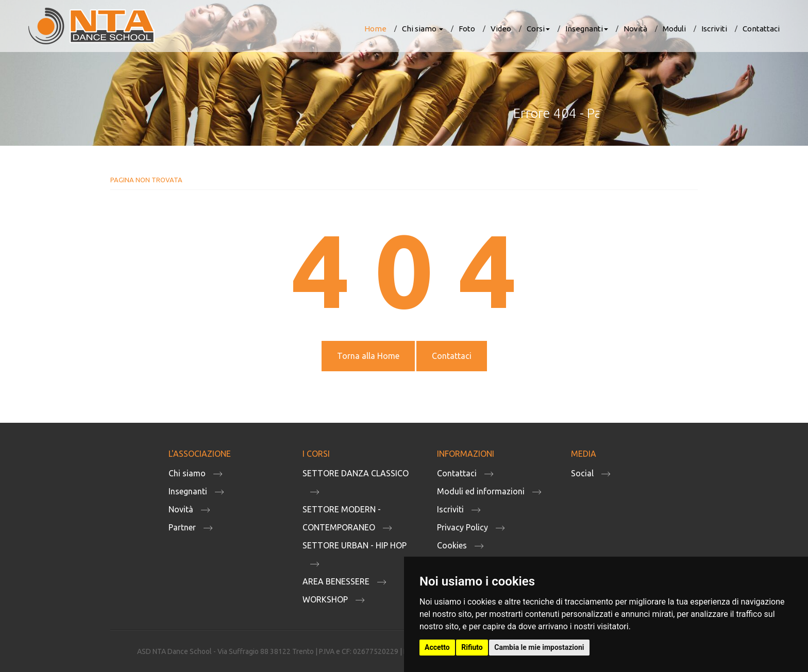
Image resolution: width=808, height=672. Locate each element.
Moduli (674, 29)
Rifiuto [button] (472, 647)
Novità (635, 29)
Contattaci (761, 29)
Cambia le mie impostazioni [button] (539, 647)
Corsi (538, 29)
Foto (467, 29)
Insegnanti (587, 29)
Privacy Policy (462, 527)
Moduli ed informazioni (481, 491)
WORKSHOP (325, 599)
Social (582, 473)
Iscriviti (714, 29)
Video (501, 29)
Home (375, 29)
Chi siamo (423, 29)
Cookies (452, 545)
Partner (182, 527)
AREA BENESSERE (336, 581)
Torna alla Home (368, 356)
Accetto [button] (437, 647)
